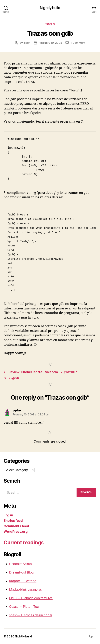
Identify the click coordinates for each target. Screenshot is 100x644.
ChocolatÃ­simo (20, 564)
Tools (50, 24)
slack (27, 43)
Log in (8, 515)
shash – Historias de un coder (31, 615)
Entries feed (13, 521)
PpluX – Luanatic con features (31, 598)
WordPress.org (16, 532)
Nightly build (50, 8)
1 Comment (78, 43)
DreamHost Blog (21, 572)
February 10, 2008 (50, 43)
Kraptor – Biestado (23, 581)
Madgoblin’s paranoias (25, 589)
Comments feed (16, 526)
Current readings (23, 543)
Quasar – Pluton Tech (25, 607)
